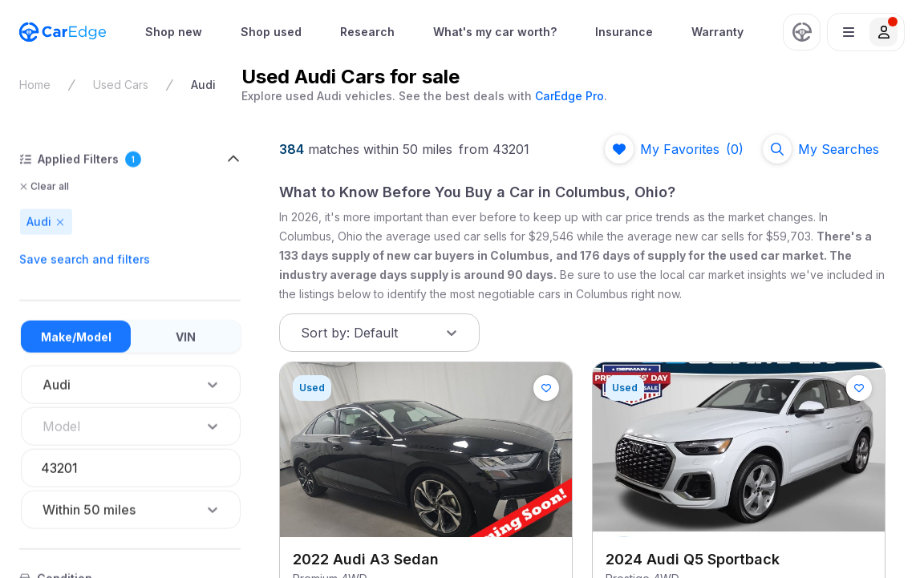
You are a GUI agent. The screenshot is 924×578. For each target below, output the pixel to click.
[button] (866, 32)
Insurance (624, 32)
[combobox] (44, 426)
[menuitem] (174, 32)
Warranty (717, 32)
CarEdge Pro (569, 96)
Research (367, 32)
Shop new (174, 32)
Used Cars (121, 85)
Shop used (271, 32)
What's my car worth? (495, 32)
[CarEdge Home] (63, 32)
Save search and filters (85, 259)
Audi (203, 85)
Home (35, 85)
